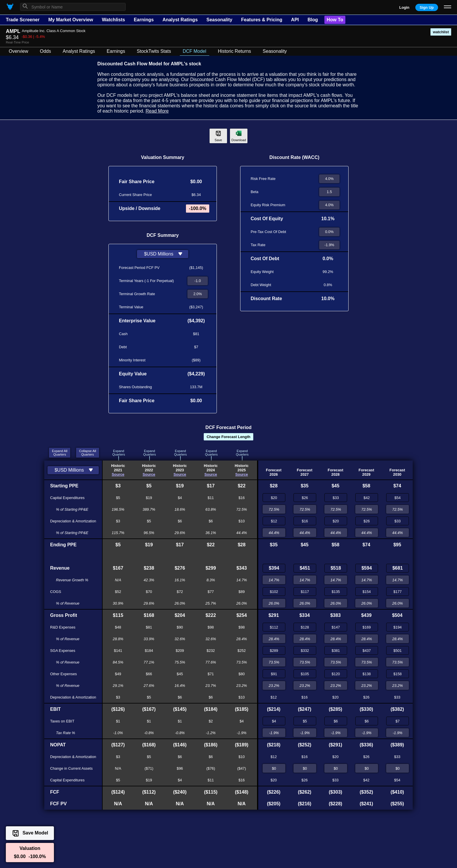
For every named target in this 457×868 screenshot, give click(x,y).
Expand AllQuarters (60, 453)
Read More (157, 111)
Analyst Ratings (180, 20)
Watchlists (113, 20)
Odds (45, 51)
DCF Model (195, 51)
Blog (313, 20)
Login (404, 7)
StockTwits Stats (154, 51)
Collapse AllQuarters (87, 453)
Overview (19, 51)
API (295, 20)
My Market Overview (71, 20)
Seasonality (219, 20)
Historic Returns (235, 51)
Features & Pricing (262, 20)
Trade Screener (23, 20)
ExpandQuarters (119, 453)
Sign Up (427, 7)
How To (335, 20)
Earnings (144, 20)
